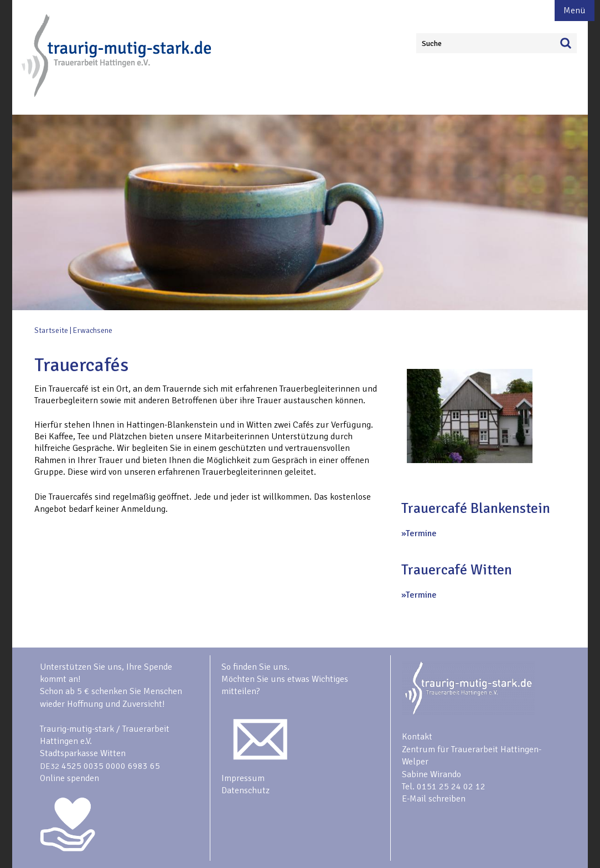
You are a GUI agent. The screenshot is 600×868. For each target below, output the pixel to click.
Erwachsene (93, 330)
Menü (575, 11)
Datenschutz (245, 790)
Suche (432, 43)
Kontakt (417, 737)
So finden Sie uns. (255, 667)
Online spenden (69, 778)
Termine (421, 533)
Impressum (243, 778)
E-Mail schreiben (434, 799)
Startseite (51, 330)
